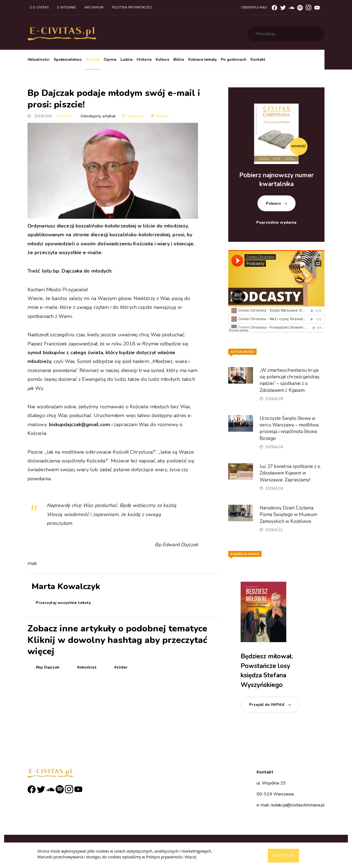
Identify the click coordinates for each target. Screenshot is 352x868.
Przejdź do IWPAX (267, 705)
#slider (121, 667)
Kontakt (258, 59)
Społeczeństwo (68, 59)
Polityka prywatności (132, 7)
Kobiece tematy (203, 59)
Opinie (110, 59)
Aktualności (38, 59)
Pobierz (273, 203)
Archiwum (94, 7)
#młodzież (87, 667)
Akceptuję (283, 856)
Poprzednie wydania (276, 222)
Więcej (190, 857)
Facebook (133, 116)
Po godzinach (234, 59)
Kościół (93, 59)
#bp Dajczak (48, 667)
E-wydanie (67, 7)
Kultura (162, 59)
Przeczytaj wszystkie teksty (63, 603)
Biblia (179, 59)
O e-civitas (39, 7)
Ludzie (127, 59)
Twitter (160, 116)
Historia (144, 59)
